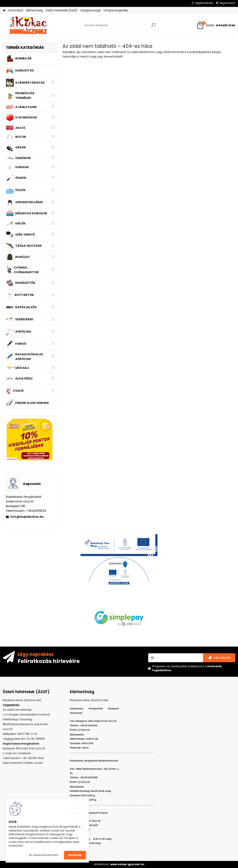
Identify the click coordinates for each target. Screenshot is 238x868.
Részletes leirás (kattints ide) (89, 700)
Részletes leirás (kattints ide (21, 700)
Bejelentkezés (204, 3)
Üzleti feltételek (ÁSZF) (62, 10)
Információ (16, 10)
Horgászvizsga (91, 10)
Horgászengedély (116, 10)
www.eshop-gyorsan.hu (127, 864)
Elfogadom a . (187, 668)
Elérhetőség (34, 10)
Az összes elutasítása (44, 855)
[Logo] (28, 25)
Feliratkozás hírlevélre (49, 661)
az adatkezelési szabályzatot (186, 666)
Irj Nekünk (25, 753)
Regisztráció (227, 3)
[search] (153, 27)
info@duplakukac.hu (27, 517)
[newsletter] (219, 658)
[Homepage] (4, 11)
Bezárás (75, 855)
